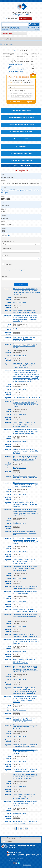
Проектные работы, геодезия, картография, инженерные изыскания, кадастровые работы (26, 691)
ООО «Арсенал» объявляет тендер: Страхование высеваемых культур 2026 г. (27, 616)
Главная (5, 44)
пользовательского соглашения (21, 97)
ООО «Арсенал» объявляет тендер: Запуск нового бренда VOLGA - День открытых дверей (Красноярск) (26, 431)
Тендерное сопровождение (21, 110)
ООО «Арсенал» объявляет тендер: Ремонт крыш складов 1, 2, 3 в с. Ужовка (25, 346)
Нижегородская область (24, 190)
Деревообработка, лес (15, 64)
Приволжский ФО (7, 190)
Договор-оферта (15, 852)
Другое (10, 67)
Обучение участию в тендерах (21, 160)
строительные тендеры (11, 28)
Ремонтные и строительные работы (22, 340)
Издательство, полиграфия (17, 69)
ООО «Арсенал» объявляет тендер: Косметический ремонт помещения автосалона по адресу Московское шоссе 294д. (25, 318)
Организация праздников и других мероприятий (25, 587)
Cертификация (21, 146)
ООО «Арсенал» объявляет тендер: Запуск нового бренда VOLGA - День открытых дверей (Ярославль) (26, 458)
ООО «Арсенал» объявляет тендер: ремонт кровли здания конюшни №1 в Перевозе (26, 641)
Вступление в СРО (21, 139)
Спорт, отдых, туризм (20, 586)
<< (15, 828)
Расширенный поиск (33, 28)
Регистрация (25, 19)
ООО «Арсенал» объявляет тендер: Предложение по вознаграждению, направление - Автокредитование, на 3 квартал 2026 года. (26, 512)
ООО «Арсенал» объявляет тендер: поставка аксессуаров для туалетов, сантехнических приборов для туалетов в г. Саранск (27, 291)
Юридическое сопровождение (21, 153)
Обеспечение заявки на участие (21, 132)
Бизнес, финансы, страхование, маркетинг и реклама (24, 450)
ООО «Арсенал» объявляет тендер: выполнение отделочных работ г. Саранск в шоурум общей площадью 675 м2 (26, 541)
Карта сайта (27, 865)
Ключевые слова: (8, 241)
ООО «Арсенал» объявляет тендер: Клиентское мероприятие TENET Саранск (25, 752)
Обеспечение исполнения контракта (21, 125)
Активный (8, 264)
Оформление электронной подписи (21, 117)
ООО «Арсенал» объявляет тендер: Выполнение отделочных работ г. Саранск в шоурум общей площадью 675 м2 (26, 404)
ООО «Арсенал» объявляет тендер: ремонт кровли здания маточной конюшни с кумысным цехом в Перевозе (25, 699)
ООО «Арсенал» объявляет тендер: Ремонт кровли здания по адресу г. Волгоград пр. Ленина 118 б (25, 777)
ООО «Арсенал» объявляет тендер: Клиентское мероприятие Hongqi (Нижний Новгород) (25, 568)
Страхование (33, 611)
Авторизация (12, 18)
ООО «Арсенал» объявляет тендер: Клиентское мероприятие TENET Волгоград (25, 727)
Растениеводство (34, 398)
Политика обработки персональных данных (25, 855)
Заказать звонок (8, 34)
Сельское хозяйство (20, 398)
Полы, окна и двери (29, 312)
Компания (11, 44)
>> (27, 828)
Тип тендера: (7, 248)
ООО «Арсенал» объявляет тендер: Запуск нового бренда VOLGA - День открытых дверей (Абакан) (26, 485)
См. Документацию (20, 302)
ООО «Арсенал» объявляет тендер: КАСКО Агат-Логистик (25, 592)
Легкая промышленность (16, 71)
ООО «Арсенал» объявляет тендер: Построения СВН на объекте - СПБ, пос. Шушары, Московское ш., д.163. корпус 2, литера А (26, 669)
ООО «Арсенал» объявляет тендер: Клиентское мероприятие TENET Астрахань (25, 803)
